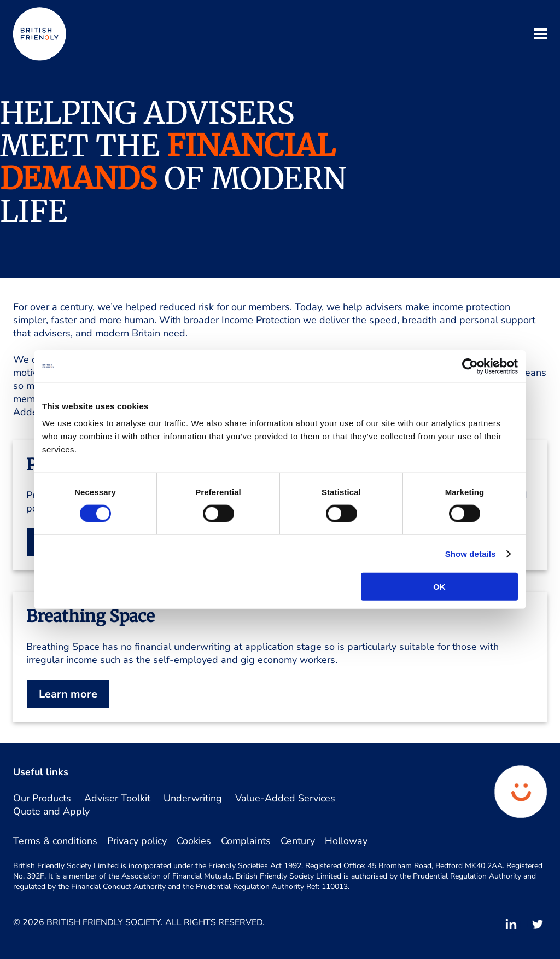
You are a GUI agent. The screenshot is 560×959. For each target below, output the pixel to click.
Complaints (246, 841)
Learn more (68, 694)
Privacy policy (137, 841)
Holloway (346, 841)
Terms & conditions (55, 841)
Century (298, 841)
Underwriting (193, 798)
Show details (471, 553)
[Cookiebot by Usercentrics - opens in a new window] (470, 366)
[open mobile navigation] (540, 36)
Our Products (42, 798)
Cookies (194, 841)
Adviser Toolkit (117, 798)
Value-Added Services (285, 798)
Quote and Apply (51, 811)
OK (439, 587)
